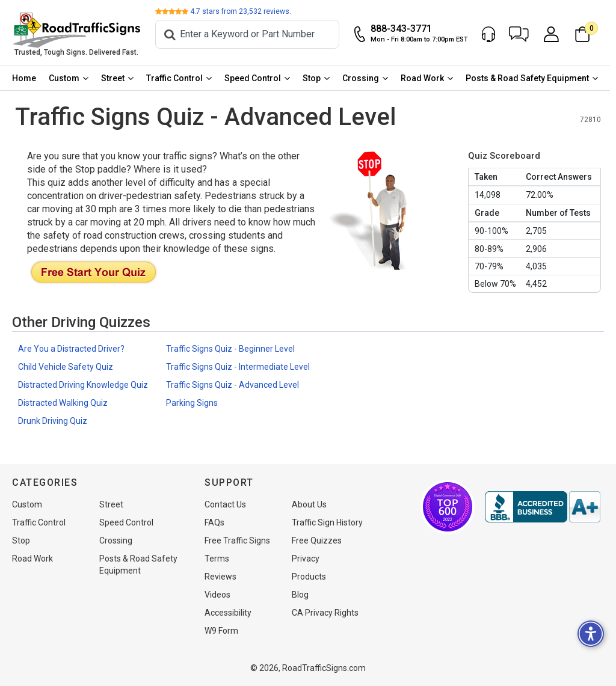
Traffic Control (177, 79)
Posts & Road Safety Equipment (533, 79)
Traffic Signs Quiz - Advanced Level (233, 386)
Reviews (220, 577)
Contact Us (225, 504)
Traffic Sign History (327, 522)
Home (25, 79)
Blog (300, 595)
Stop (315, 79)
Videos (217, 595)
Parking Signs (192, 404)
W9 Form (221, 631)
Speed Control (256, 79)
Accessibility (228, 613)
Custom (65, 79)
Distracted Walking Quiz (63, 404)
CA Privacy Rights (325, 613)
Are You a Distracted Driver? (71, 350)
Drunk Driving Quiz (53, 422)
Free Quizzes (317, 541)
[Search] (252, 35)
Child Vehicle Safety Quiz (66, 368)
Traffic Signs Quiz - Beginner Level (230, 350)
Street (115, 79)
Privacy (306, 559)
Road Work (427, 79)
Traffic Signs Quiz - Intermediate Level (238, 368)
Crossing (365, 79)
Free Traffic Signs (237, 541)
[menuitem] (25, 79)
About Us (309, 504)
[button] (525, 35)
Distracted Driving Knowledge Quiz (83, 386)
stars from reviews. (245, 12)
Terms (217, 559)
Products (309, 577)
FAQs (214, 522)
